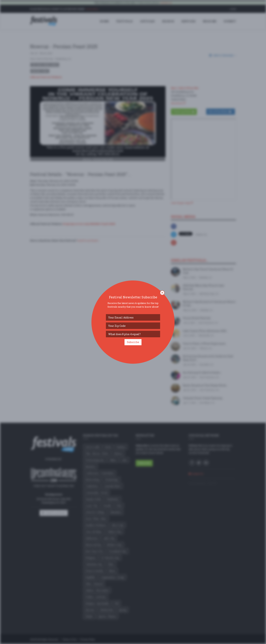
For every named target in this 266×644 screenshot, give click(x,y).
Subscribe (133, 342)
